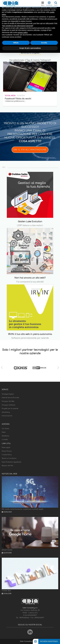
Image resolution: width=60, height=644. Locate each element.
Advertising (6, 412)
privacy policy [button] (23, 32)
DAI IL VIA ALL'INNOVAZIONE (30, 150)
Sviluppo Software (8, 405)
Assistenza (5, 436)
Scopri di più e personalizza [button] (30, 48)
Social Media (10, 96)
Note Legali (6, 447)
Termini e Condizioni (9, 458)
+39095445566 (24, 618)
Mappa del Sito (7, 466)
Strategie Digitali (8, 394)
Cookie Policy (7, 455)
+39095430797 (39, 618)
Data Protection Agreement (11, 462)
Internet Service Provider (10, 398)
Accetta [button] (44, 43)
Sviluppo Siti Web (8, 401)
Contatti (5, 440)
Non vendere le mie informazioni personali (18, 26)
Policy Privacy (7, 451)
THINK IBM (6, 591)
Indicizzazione (7, 416)
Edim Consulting (26, 641)
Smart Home (7, 550)
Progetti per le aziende (10, 409)
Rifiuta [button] (16, 43)
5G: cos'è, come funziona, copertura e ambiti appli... (23, 509)
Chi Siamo (6, 429)
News (4, 432)
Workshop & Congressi (30, 53)
